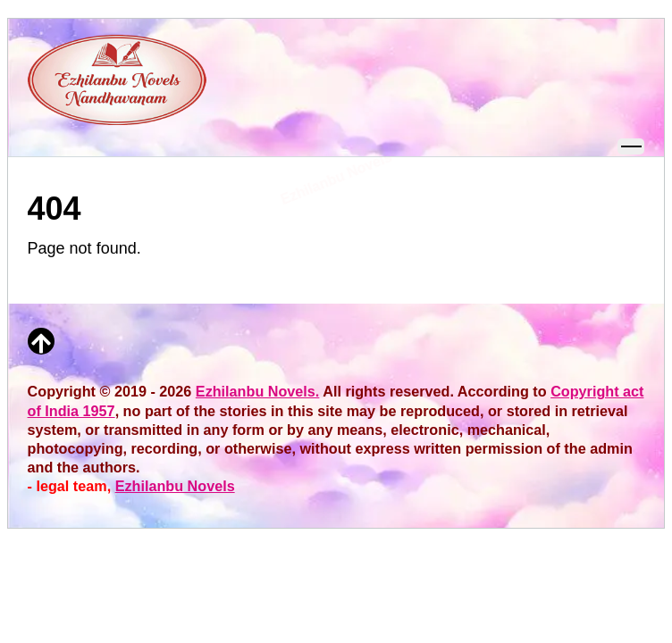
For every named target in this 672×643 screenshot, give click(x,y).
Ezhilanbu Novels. (258, 391)
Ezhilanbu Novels (175, 486)
